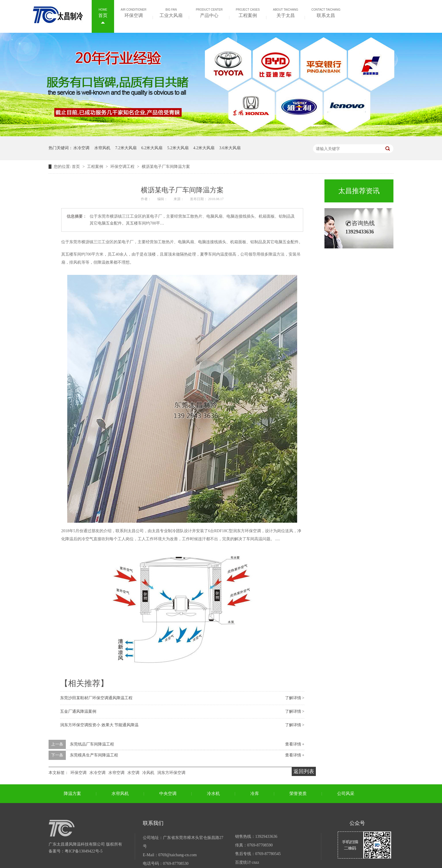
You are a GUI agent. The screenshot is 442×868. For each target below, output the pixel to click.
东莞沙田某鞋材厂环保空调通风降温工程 (96, 698)
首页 (103, 12)
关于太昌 (286, 12)
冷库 (255, 794)
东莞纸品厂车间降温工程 (92, 744)
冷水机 (213, 794)
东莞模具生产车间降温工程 (94, 755)
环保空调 (133, 12)
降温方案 (72, 794)
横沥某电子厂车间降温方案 (166, 167)
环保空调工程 (123, 167)
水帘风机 (102, 148)
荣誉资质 (298, 794)
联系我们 (153, 823)
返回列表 (304, 771)
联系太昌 (326, 12)
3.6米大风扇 (230, 148)
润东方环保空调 (171, 773)
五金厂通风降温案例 (78, 711)
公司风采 (346, 794)
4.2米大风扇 (204, 148)
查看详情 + (295, 744)
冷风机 (148, 773)
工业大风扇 (171, 12)
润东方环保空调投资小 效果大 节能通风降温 (99, 725)
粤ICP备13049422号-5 (83, 851)
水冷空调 (81, 148)
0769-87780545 (268, 854)
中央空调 (168, 794)
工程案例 (248, 12)
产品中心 (209, 12)
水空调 (133, 773)
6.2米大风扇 (152, 148)
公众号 (357, 823)
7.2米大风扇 (126, 148)
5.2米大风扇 (178, 148)
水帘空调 (116, 773)
